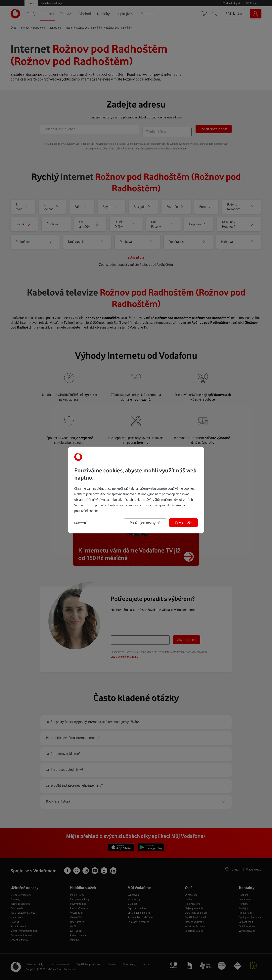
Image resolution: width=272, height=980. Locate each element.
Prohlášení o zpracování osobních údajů (136, 505)
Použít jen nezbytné (145, 523)
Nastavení (80, 523)
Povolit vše (183, 523)
